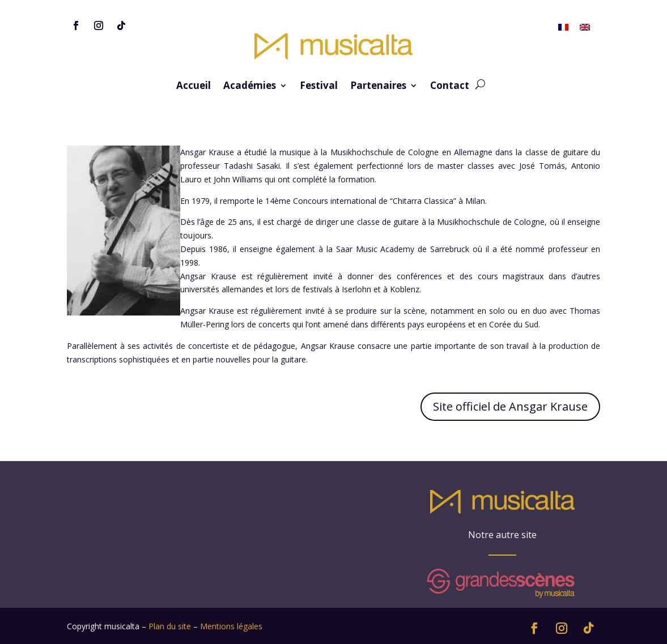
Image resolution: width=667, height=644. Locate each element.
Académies (250, 87)
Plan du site (170, 626)
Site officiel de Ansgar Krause (510, 406)
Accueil (194, 87)
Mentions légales (231, 626)
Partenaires (378, 87)
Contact (450, 87)
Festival (319, 87)
